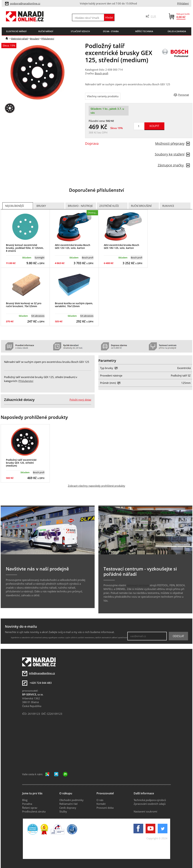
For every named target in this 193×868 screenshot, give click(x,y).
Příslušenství (48, 39)
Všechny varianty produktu (103, 96)
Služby (63, 811)
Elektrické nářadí (19, 39)
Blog (25, 800)
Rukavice (168, 206)
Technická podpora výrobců (150, 800)
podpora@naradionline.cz (25, 3)
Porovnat (184, 95)
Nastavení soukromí (145, 811)
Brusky (41, 206)
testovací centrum (138, 585)
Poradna (27, 804)
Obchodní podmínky (71, 800)
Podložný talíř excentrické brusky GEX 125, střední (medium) (21, 463)
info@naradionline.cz (42, 673)
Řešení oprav (30, 808)
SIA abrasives (38, 316)
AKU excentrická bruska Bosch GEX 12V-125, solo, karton (73, 246)
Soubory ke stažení (172, 154)
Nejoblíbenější (14, 206)
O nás (100, 800)
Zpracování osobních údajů (150, 804)
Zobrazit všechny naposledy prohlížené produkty (96, 486)
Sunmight (40, 258)
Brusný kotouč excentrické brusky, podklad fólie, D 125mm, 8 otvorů (25, 248)
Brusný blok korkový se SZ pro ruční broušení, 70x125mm (24, 305)
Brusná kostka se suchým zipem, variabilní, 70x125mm (74, 305)
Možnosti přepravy (172, 143)
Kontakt (101, 804)
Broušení (35, 39)
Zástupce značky (174, 165)
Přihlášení (183, 3)
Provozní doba (105, 808)
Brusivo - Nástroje (80, 206)
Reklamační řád (68, 804)
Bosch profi (102, 73)
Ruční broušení (141, 206)
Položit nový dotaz (80, 400)
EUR (153, 16)
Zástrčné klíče (109, 206)
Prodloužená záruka (34, 811)
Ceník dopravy (68, 808)
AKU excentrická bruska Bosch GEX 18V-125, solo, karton (121, 246)
